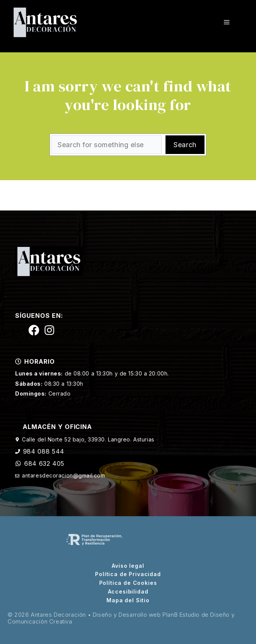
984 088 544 (44, 451)
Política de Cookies (128, 583)
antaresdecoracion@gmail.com (63, 475)
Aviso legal (128, 566)
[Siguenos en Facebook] (34, 330)
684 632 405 (44, 463)
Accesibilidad (128, 592)
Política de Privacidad (128, 574)
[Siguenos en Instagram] (49, 330)
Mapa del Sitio (128, 600)
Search (185, 145)
